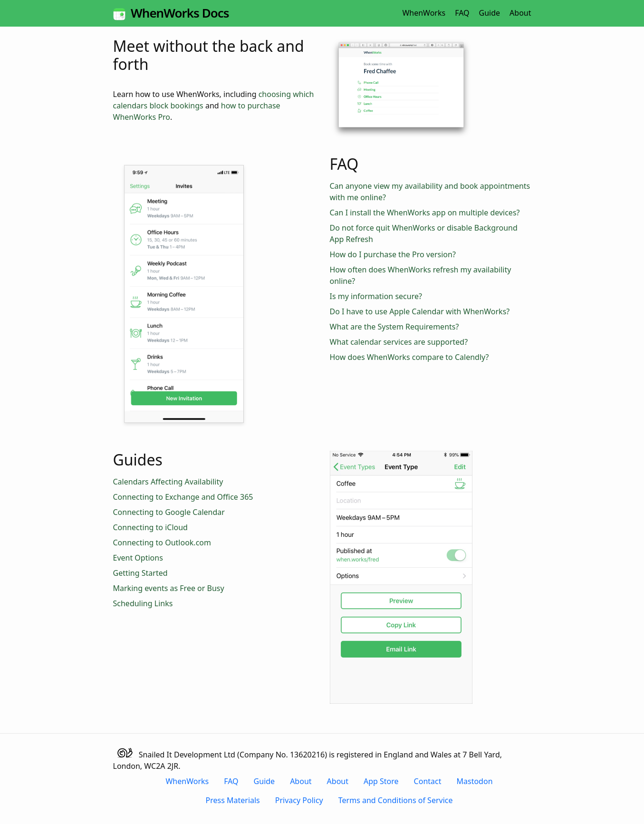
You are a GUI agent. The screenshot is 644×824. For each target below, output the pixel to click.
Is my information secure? (376, 296)
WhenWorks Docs (171, 13)
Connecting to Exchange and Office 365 (183, 497)
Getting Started (140, 573)
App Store (381, 781)
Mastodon (475, 781)
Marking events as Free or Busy (169, 588)
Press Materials (233, 800)
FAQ (462, 13)
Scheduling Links (143, 603)
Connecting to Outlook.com (162, 543)
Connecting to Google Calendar (169, 512)
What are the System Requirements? (394, 327)
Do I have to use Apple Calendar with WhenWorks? (420, 311)
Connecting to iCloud (150, 527)
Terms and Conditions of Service (396, 800)
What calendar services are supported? (399, 342)
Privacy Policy (299, 800)
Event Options (138, 558)
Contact (428, 781)
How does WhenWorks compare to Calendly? (409, 357)
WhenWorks (424, 13)
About (520, 13)
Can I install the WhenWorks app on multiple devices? (425, 213)
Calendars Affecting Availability (168, 482)
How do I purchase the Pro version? (393, 254)
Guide (490, 13)
